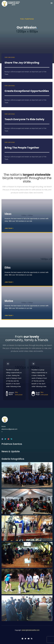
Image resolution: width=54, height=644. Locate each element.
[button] (52, 3)
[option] (14, 379)
